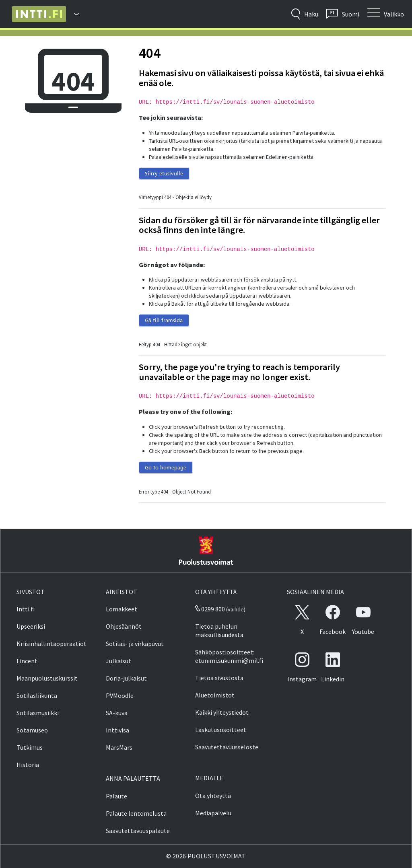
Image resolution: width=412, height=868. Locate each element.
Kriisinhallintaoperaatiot (51, 644)
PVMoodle (120, 695)
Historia (28, 765)
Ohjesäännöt (124, 626)
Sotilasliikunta (37, 695)
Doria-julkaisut (126, 678)
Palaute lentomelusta (136, 813)
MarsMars (119, 747)
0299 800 (210, 609)
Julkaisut (118, 661)
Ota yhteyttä (213, 796)
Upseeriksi (31, 626)
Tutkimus (30, 747)
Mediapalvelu (213, 813)
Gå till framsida (164, 320)
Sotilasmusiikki (38, 713)
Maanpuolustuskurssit (47, 678)
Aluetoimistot (215, 695)
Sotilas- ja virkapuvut (135, 644)
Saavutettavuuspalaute (138, 831)
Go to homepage (166, 467)
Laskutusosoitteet (221, 730)
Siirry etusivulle (164, 173)
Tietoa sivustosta (219, 678)
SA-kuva (117, 713)
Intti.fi (26, 609)
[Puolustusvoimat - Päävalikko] (72, 14)
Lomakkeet (122, 609)
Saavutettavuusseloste (227, 747)
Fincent (27, 661)
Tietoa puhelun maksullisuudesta (219, 630)
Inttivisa (117, 730)
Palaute (116, 796)
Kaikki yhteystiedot (222, 712)
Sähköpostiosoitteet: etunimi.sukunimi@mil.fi (229, 656)
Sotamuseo (32, 730)
